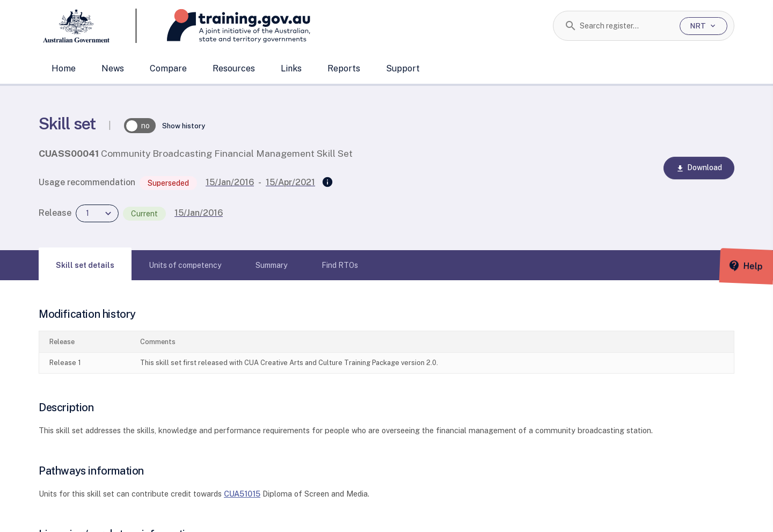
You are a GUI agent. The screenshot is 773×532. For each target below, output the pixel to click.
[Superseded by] (327, 183)
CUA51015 (242, 494)
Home (64, 68)
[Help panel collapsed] (761, 266)
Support (403, 68)
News (113, 68)
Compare (168, 68)
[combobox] (626, 26)
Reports (344, 68)
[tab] (85, 265)
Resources (234, 68)
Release (55, 213)
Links (291, 68)
